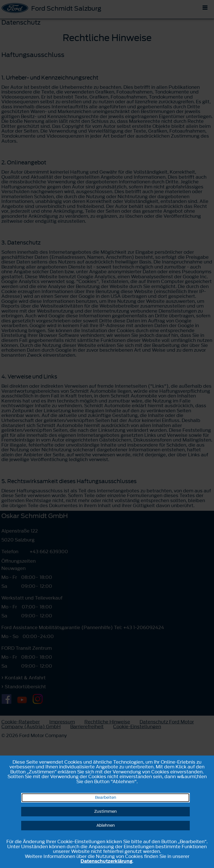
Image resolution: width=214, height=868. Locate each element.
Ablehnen (106, 825)
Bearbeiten (106, 798)
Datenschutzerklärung (106, 861)
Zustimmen (105, 811)
